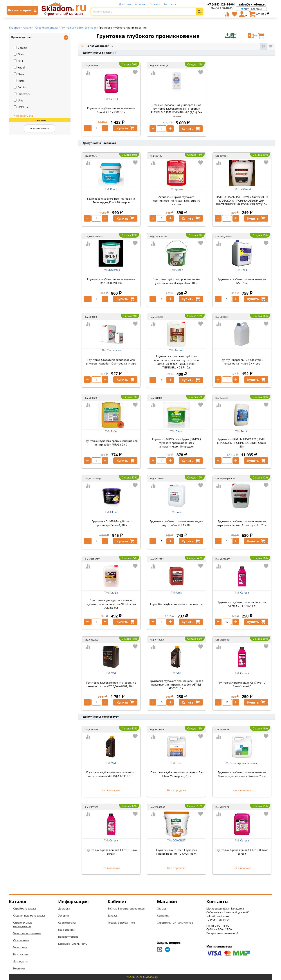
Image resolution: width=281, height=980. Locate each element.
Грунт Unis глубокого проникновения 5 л (176, 604)
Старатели (114, 350)
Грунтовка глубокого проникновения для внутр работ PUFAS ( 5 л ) (111, 443)
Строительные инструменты (23, 924)
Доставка (125, 4)
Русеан (179, 189)
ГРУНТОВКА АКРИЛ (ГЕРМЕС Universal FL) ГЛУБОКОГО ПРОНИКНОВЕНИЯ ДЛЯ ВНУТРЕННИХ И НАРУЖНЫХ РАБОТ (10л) (242, 201)
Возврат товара (68, 937)
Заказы (112, 916)
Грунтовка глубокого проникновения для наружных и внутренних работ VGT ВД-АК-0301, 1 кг (177, 685)
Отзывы (155, 4)
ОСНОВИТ (179, 840)
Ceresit (20, 48)
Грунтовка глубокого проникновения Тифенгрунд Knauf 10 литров (111, 200)
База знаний (66, 930)
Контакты (170, 4)
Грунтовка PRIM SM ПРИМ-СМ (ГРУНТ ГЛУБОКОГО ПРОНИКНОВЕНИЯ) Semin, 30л (242, 443)
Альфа (114, 593)
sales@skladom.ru (252, 4)
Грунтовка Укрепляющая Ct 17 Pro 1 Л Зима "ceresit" (242, 684)
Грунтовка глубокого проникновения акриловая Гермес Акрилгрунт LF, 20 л (242, 523)
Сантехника (21, 940)
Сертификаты (67, 923)
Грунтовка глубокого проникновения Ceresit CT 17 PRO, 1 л (242, 604)
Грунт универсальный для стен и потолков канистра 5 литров (242, 362)
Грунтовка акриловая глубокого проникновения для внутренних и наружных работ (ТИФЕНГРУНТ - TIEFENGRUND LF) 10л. (177, 362)
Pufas (19, 81)
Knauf (19, 68)
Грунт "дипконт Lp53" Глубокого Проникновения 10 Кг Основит (177, 852)
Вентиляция (21, 954)
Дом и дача (20, 961)
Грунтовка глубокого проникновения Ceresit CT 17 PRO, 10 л (111, 110)
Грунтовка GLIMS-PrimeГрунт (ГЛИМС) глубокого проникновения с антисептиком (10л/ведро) (177, 443)
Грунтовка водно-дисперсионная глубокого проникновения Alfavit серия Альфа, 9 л (111, 604)
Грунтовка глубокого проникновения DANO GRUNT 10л (111, 281)
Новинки (19, 968)
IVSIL (19, 61)
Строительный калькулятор (175, 923)
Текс (179, 763)
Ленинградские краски (244, 763)
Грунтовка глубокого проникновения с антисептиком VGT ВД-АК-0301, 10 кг (111, 684)
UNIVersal (22, 107)
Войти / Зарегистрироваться (126, 909)
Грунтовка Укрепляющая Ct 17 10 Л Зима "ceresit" (242, 852)
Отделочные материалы (29, 916)
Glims (19, 54)
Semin (20, 87)
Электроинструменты (27, 933)
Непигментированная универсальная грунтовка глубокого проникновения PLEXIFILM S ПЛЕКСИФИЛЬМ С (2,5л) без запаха (177, 110)
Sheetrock (22, 94)
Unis (18, 100)
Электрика (20, 947)
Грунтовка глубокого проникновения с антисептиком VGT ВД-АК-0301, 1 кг (111, 774)
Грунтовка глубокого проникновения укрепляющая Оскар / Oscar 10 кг (177, 281)
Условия (140, 4)
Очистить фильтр (40, 128)
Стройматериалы (24, 909)
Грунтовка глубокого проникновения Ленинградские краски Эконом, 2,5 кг (242, 774)
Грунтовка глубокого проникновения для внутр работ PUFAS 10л (177, 523)
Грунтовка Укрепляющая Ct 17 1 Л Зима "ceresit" (111, 852)
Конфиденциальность (73, 944)
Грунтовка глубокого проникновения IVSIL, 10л (242, 281)
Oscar (19, 74)
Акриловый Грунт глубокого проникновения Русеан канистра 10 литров (177, 201)
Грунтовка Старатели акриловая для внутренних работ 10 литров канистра (111, 362)
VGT (114, 673)
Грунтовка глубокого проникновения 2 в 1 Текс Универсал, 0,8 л (177, 774)
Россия (179, 350)
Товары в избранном (121, 923)
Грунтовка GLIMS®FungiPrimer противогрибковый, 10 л (111, 523)
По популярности (95, 46)
